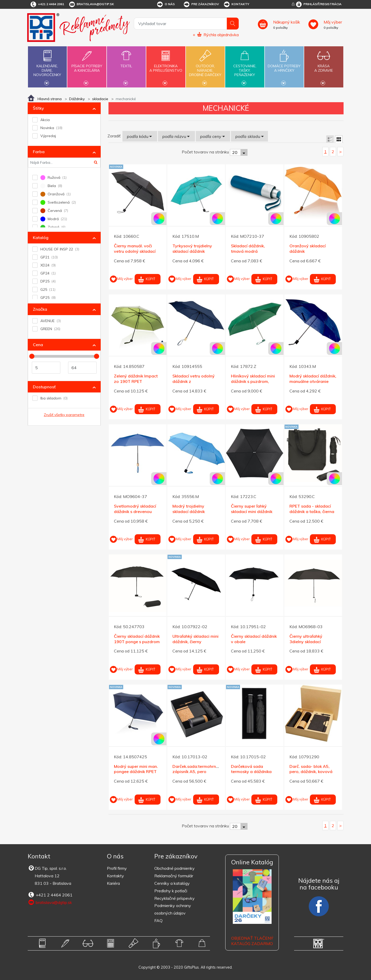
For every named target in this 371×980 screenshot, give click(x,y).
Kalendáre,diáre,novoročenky (47, 66)
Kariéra (113, 883)
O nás (166, 4)
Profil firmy (117, 868)
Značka (40, 309)
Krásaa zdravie (324, 65)
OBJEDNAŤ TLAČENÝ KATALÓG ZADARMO (252, 941)
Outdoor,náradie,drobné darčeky (205, 66)
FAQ (158, 920)
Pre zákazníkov (201, 4)
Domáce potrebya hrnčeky (284, 65)
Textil (126, 63)
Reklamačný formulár (174, 876)
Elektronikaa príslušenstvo (166, 65)
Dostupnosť (44, 387)
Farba (39, 152)
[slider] (32, 356)
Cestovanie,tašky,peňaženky (245, 66)
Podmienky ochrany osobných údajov (173, 909)
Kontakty (236, 4)
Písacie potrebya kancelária (87, 65)
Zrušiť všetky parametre (64, 415)
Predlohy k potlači (171, 891)
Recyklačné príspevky (174, 898)
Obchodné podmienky (174, 868)
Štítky (38, 108)
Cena (38, 345)
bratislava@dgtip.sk (91, 4)
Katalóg (41, 237)
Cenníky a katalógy (172, 883)
